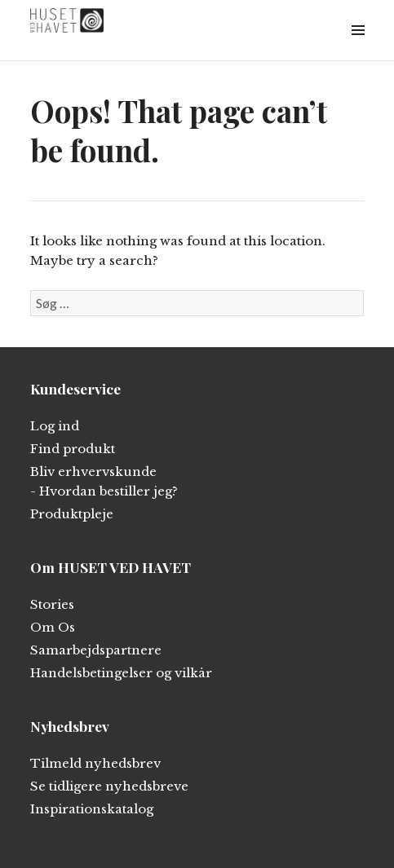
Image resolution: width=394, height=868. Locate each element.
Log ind (55, 426)
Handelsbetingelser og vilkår (121, 673)
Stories (52, 604)
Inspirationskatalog (92, 809)
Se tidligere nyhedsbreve (109, 786)
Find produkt (73, 449)
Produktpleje (72, 514)
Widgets (358, 48)
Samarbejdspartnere (96, 650)
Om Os (53, 627)
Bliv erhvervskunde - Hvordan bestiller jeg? (104, 481)
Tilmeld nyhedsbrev (95, 763)
